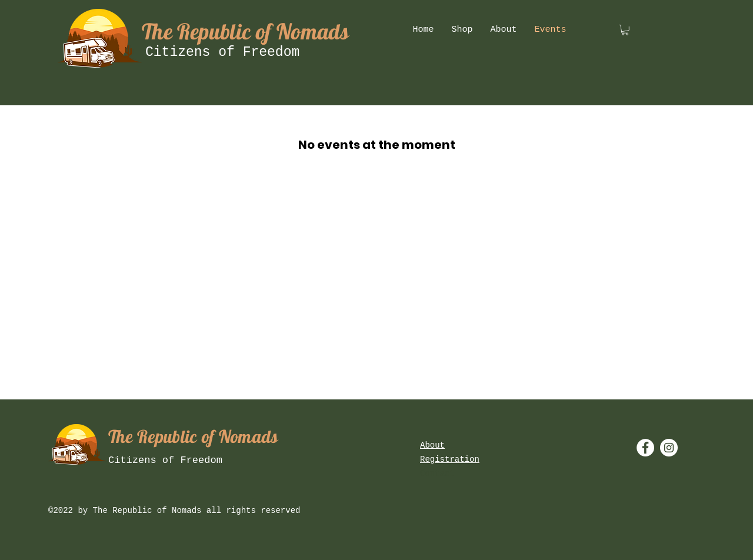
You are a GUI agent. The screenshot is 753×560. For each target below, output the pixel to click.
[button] (625, 30)
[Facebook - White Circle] (645, 448)
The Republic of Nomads (245, 31)
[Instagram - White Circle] (669, 448)
